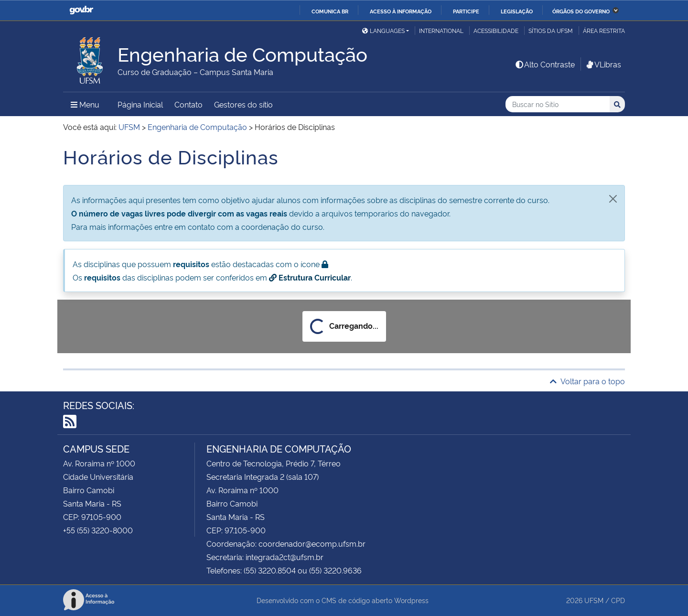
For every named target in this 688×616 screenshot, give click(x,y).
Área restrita (604, 30)
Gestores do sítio (243, 104)
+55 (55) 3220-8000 (98, 530)
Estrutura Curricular (310, 277)
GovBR (81, 10)
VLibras (603, 64)
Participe (466, 11)
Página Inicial (140, 104)
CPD (618, 600)
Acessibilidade (496, 30)
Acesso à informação (401, 11)
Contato (188, 104)
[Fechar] (613, 199)
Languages (383, 30)
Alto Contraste (545, 64)
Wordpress (411, 600)
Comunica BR (330, 11)
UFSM (594, 600)
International (441, 30)
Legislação (517, 11)
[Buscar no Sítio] (558, 104)
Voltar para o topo (587, 381)
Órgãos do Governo (581, 11)
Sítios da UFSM (551, 30)
